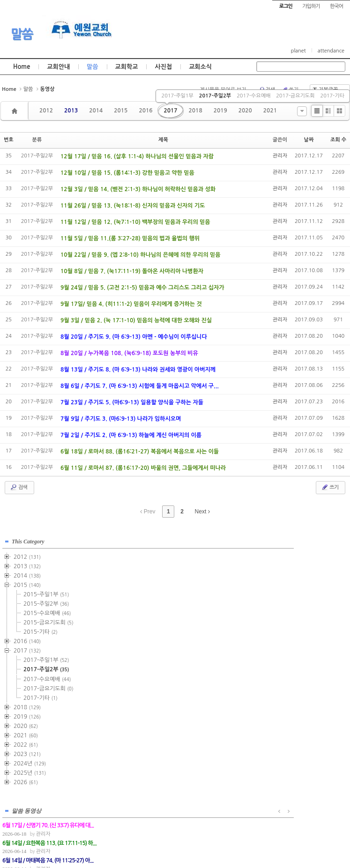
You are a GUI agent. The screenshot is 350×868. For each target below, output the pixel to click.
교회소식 (200, 67)
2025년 (30, 769)
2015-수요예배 (47, 609)
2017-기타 (332, 96)
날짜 (309, 140)
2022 (26, 741)
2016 (145, 111)
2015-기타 (41, 628)
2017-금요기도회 (295, 96)
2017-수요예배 (253, 96)
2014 (96, 111)
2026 (26, 779)
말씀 (22, 34)
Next (202, 512)
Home (22, 67)
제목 (163, 140)
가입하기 (311, 6)
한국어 (336, 6)
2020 (245, 111)
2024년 (30, 760)
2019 (220, 111)
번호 (9, 140)
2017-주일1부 (177, 96)
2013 (71, 111)
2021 (270, 111)
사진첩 (163, 67)
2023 (27, 750)
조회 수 (338, 140)
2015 (121, 111)
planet (298, 51)
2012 (46, 111)
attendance (331, 51)
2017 (170, 111)
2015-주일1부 (46, 591)
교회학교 (127, 67)
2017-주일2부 (215, 96)
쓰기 (330, 487)
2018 (196, 111)
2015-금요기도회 (48, 619)
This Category (28, 538)
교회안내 (58, 67)
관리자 (280, 156)
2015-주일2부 (46, 600)
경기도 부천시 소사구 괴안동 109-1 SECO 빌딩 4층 (191, 817)
